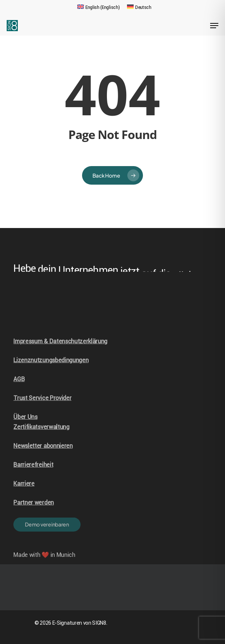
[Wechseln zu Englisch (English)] (98, 7)
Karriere (24, 495)
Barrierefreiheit (33, 476)
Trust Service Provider (42, 409)
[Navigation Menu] (214, 26)
